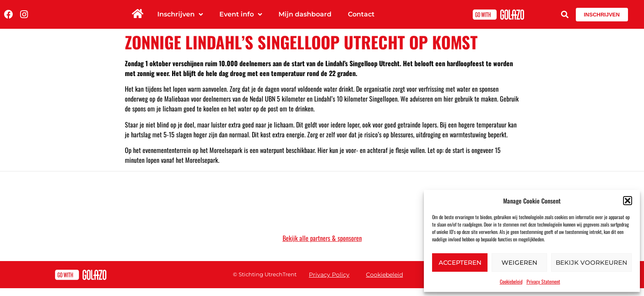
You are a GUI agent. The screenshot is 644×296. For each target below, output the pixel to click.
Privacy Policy (329, 275)
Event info (241, 14)
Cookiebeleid (511, 281)
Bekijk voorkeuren (591, 262)
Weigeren (519, 262)
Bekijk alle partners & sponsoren (322, 238)
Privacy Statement (543, 281)
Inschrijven (180, 14)
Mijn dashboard (305, 14)
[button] (628, 201)
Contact (361, 14)
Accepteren (460, 262)
